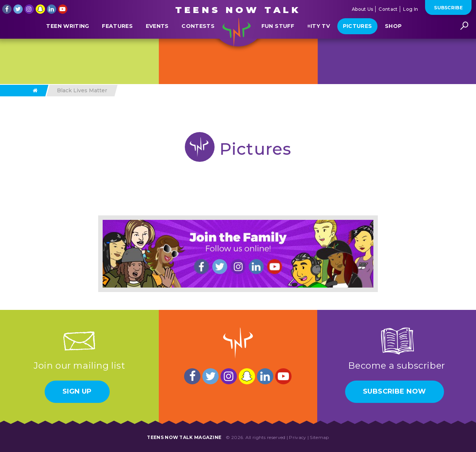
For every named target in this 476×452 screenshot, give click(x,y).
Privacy (297, 437)
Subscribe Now (395, 391)
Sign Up (77, 391)
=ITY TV (319, 42)
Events (157, 42)
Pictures (358, 42)
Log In (411, 9)
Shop (393, 42)
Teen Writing (67, 42)
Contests (198, 42)
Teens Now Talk (238, 10)
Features (117, 42)
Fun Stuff (278, 42)
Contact (388, 9)
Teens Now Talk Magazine (184, 437)
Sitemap (319, 437)
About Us (362, 9)
